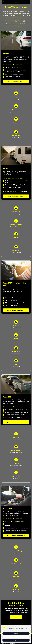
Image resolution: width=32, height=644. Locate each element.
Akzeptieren (16, 640)
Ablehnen (16, 633)
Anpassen (16, 637)
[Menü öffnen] (28, 2)
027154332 (16, 2)
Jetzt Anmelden (16, 619)
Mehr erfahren (10, 630)
